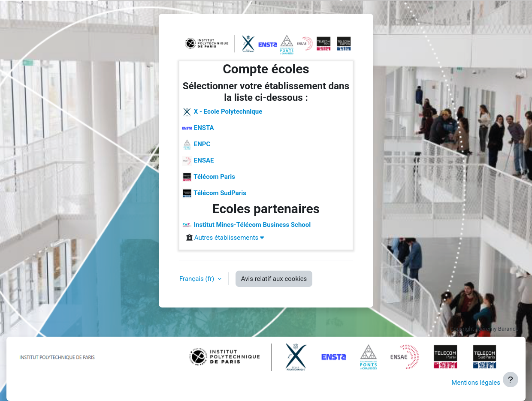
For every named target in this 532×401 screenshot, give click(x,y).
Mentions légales (476, 383)
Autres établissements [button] (229, 238)
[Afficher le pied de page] (511, 380)
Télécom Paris (209, 177)
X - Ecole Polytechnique (222, 112)
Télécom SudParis (214, 193)
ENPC (196, 145)
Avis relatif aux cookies (274, 279)
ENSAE (198, 161)
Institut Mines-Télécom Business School (246, 225)
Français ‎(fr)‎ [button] (198, 279)
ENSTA (198, 128)
